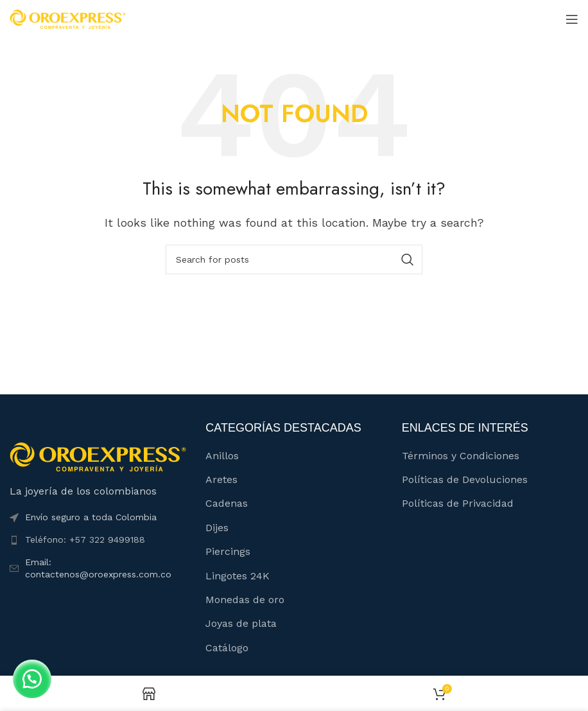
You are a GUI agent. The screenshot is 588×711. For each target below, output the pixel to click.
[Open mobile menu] (572, 19)
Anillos (222, 456)
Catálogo (227, 648)
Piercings (228, 551)
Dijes (217, 528)
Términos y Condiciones (461, 456)
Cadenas (227, 503)
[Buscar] (294, 259)
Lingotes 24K (238, 576)
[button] (32, 679)
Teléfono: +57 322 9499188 (85, 540)
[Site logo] (68, 18)
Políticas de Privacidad (458, 503)
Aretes (221, 479)
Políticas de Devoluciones (465, 479)
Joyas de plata (241, 623)
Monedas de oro (245, 600)
